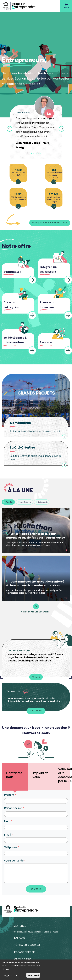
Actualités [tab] (8, 502)
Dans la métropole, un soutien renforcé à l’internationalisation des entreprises (35, 583)
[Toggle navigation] (66, 6)
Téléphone (11, 847)
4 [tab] (38, 153)
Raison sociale (13, 808)
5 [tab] (41, 153)
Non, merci (33, 975)
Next (62, 129)
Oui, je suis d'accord (12, 975)
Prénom (9, 795)
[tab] (15, 777)
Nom (7, 821)
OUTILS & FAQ (23, 959)
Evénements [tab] (42, 502)
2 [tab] (34, 153)
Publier (36, 677)
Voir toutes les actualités (36, 608)
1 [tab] (31, 153)
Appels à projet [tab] (24, 502)
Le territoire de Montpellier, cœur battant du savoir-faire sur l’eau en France (36, 536)
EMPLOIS (20, 938)
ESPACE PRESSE (25, 952)
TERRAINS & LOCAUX (27, 945)
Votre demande (14, 860)
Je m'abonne (36, 711)
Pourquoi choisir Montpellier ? (50, 223)
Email (8, 835)
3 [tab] (36, 153)
